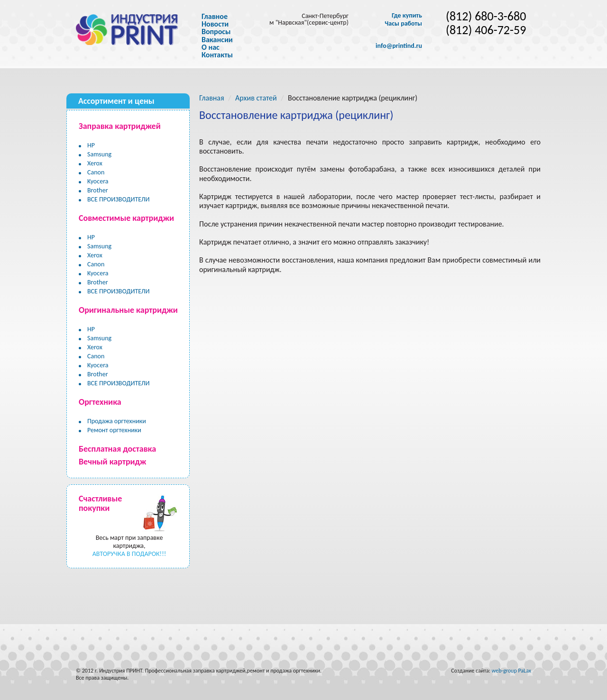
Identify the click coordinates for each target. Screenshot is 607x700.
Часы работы (403, 24)
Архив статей (256, 98)
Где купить (407, 16)
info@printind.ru (399, 46)
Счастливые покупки (100, 503)
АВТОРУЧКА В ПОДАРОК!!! (129, 554)
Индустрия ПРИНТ (121, 671)
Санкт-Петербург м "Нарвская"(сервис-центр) (309, 19)
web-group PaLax (511, 671)
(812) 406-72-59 (486, 30)
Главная (212, 98)
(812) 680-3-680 (486, 16)
